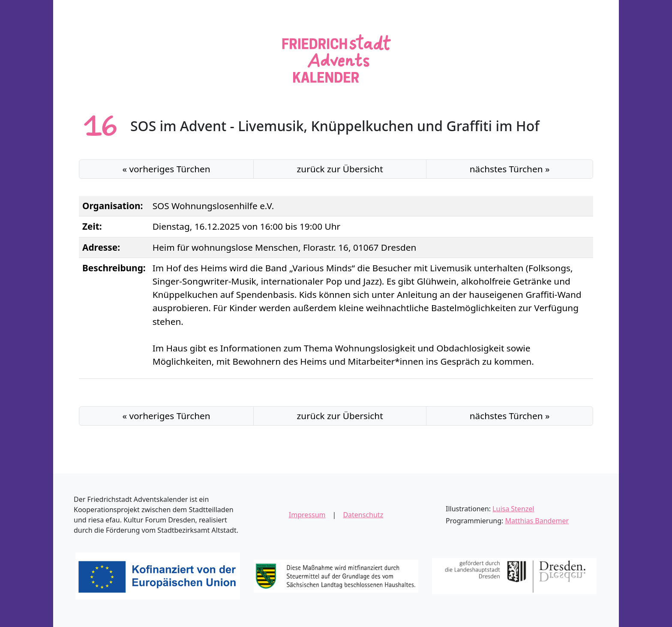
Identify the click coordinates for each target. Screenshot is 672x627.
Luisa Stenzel (513, 509)
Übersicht (340, 169)
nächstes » (510, 169)
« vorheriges (166, 169)
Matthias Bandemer (537, 521)
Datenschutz (363, 515)
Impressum (307, 515)
